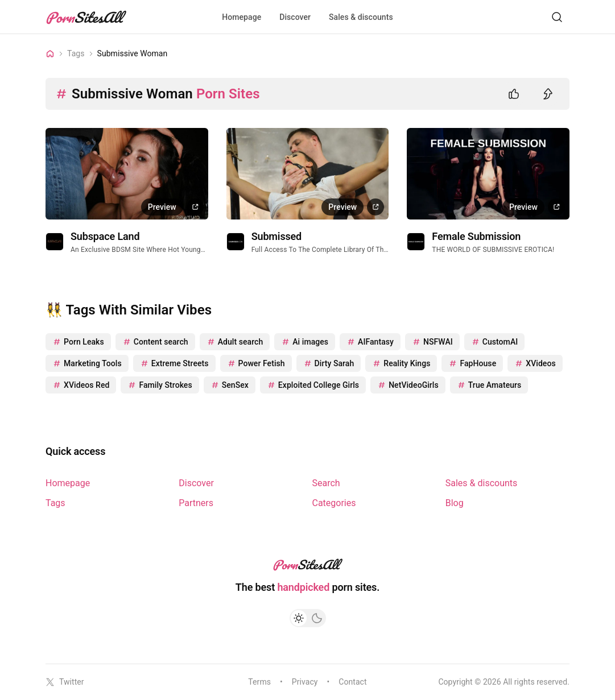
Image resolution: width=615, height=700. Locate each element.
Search (326, 483)
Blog (455, 503)
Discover (295, 17)
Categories (334, 503)
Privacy (305, 682)
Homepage (242, 17)
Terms (259, 682)
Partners (196, 503)
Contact (352, 682)
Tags (55, 503)
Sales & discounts (361, 17)
